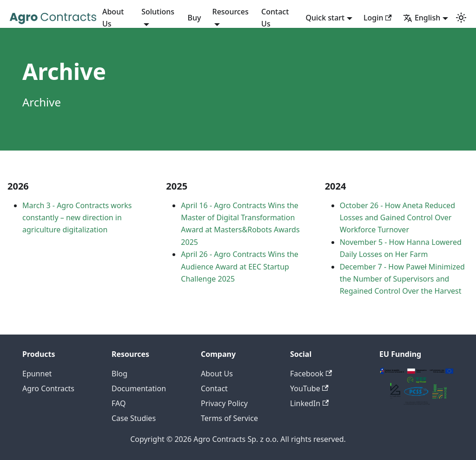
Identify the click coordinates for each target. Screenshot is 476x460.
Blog (119, 374)
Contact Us (275, 18)
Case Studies (134, 418)
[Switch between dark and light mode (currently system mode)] (461, 18)
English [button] (422, 18)
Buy (195, 18)
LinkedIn (309, 403)
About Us (113, 18)
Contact (214, 388)
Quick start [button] (325, 18)
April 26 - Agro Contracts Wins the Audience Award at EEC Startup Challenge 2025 (240, 266)
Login (378, 18)
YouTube (309, 388)
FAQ (119, 403)
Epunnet (37, 374)
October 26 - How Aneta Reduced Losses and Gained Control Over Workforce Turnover (397, 218)
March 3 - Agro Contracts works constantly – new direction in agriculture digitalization (77, 218)
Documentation (139, 388)
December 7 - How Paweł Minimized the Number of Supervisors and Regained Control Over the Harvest (402, 279)
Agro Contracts (48, 388)
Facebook (311, 374)
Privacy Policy (224, 403)
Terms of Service (229, 418)
